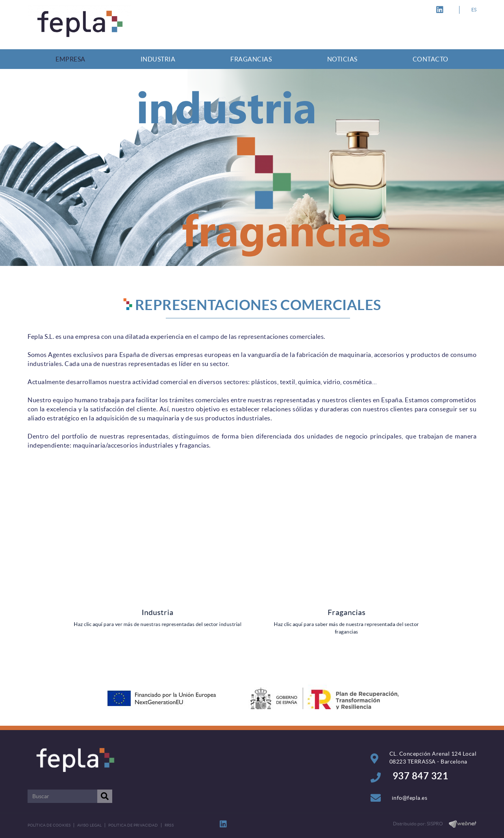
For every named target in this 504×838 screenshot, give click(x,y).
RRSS (169, 825)
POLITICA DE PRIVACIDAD (133, 825)
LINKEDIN (441, 10)
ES (474, 10)
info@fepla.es (410, 798)
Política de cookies (49, 825)
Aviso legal (89, 825)
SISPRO (435, 824)
